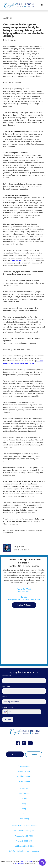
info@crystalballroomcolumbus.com (24, 851)
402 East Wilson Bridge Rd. (24, 831)
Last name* (7, 686)
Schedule (15, 754)
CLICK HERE (17, 260)
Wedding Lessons (24, 776)
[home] (19, 5)
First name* (7, 676)
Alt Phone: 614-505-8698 (24, 846)
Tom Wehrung (19, 863)
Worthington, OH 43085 (24, 836)
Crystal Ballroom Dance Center (24, 826)
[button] (42, 5)
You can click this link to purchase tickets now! (23, 362)
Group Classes (24, 771)
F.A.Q (24, 814)
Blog (24, 809)
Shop (24, 804)
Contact (34, 754)
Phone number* (8, 707)
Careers (24, 798)
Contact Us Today (24, 605)
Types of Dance (24, 781)
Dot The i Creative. (27, 861)
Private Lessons (24, 766)
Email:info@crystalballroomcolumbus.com (24, 598)
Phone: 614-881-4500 (24, 841)
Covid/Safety (24, 819)
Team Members (24, 793)
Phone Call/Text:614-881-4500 (24, 590)
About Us (24, 788)
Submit (8, 719)
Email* (5, 697)
